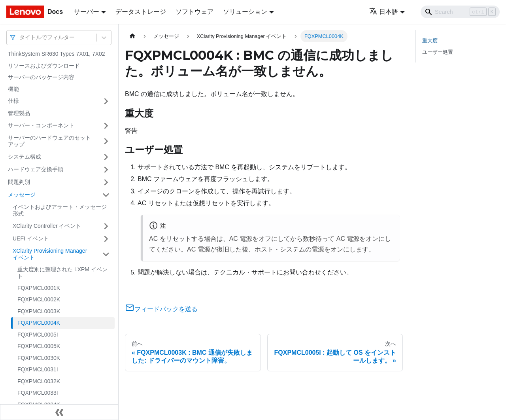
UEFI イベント (31, 238)
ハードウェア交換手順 (36, 169)
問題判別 (19, 182)
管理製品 (19, 113)
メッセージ (22, 195)
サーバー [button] (87, 12)
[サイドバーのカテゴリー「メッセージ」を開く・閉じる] (106, 195)
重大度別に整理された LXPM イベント (62, 273)
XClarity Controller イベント (47, 226)
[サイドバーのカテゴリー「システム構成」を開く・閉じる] (106, 157)
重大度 (430, 41)
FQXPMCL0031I (38, 369)
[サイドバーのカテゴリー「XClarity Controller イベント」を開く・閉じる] (106, 226)
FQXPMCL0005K (39, 346)
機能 (13, 89)
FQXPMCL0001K (39, 288)
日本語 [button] (384, 12)
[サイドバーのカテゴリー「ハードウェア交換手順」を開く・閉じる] (106, 170)
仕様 (13, 101)
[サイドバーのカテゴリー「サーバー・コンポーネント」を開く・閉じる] (106, 126)
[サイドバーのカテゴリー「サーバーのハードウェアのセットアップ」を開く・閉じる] (106, 141)
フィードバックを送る (161, 309)
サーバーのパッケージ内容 (41, 77)
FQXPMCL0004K (39, 323)
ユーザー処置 (438, 52)
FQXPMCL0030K (39, 358)
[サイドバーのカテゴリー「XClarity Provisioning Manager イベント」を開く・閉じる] (106, 254)
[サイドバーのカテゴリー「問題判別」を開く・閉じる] (106, 182)
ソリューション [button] (245, 12)
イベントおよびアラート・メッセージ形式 (60, 210)
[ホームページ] (132, 36)
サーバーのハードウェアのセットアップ (49, 141)
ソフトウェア (194, 12)
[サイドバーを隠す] (59, 412)
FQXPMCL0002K (39, 299)
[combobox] (20, 37)
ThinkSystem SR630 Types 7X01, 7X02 (57, 54)
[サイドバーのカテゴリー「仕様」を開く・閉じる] (106, 101)
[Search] (460, 12)
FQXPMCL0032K (39, 381)
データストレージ (141, 12)
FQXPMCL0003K (39, 311)
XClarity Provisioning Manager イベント (50, 254)
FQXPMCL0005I (38, 335)
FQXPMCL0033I (38, 393)
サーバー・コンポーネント (41, 125)
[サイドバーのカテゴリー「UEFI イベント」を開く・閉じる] (106, 239)
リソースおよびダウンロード (44, 66)
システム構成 (25, 157)
